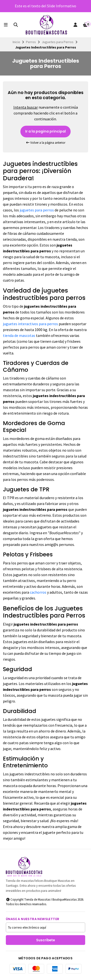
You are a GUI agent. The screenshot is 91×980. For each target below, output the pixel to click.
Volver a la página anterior (46, 143)
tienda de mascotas (19, 335)
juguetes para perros (37, 210)
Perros (31, 42)
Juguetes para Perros (58, 42)
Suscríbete (45, 940)
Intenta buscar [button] (26, 107)
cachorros (38, 592)
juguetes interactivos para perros (30, 324)
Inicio (16, 42)
